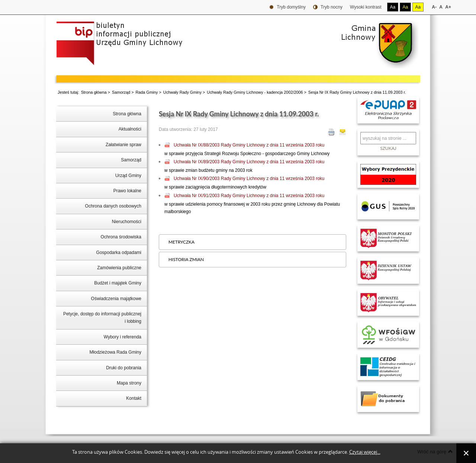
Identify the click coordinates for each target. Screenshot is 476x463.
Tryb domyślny (287, 7)
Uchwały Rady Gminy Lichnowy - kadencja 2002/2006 (255, 92)
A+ (448, 7)
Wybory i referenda (123, 337)
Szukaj (388, 148)
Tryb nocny (328, 7)
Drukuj (331, 132)
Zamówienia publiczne (119, 268)
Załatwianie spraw (123, 145)
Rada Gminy (147, 92)
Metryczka (181, 242)
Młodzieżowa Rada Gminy (115, 352)
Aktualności (130, 129)
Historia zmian (186, 259)
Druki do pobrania (124, 368)
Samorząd (121, 92)
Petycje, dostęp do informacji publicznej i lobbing (102, 318)
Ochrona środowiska (121, 237)
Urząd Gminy (128, 176)
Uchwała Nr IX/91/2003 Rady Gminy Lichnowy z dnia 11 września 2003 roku (249, 196)
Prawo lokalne (127, 191)
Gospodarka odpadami (119, 253)
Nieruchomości (127, 222)
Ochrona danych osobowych (113, 206)
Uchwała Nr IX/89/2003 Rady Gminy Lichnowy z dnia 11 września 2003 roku (249, 162)
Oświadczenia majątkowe (116, 299)
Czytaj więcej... (365, 452)
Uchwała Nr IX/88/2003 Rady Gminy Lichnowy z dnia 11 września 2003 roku (249, 145)
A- (434, 7)
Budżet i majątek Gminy (118, 283)
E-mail (342, 132)
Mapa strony (129, 383)
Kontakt (134, 398)
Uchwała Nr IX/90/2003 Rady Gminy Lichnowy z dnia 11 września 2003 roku (249, 179)
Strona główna (94, 92)
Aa (393, 7)
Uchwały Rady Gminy (182, 92)
